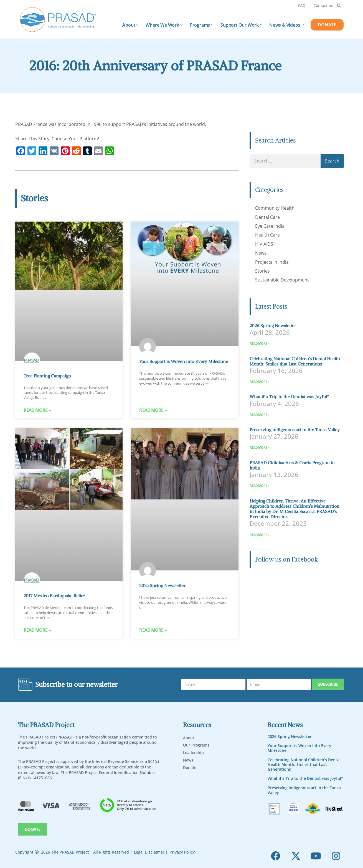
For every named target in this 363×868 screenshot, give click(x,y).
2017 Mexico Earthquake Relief (54, 596)
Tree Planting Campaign (47, 376)
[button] (137, 25)
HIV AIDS (264, 244)
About (189, 738)
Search (332, 161)
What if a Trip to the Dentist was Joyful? (289, 397)
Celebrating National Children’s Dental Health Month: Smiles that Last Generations (295, 361)
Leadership (193, 752)
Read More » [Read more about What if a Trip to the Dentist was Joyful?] (259, 415)
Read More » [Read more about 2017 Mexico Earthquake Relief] (37, 631)
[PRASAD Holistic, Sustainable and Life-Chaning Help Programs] (58, 20)
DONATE (327, 25)
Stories (262, 271)
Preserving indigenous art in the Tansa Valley (295, 430)
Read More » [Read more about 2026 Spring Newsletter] (259, 343)
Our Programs (196, 745)
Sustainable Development (282, 280)
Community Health (275, 208)
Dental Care (267, 217)
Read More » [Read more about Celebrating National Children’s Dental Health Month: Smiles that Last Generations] (259, 382)
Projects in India (272, 262)
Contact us (323, 5)
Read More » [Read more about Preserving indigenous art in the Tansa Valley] (259, 447)
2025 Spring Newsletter (162, 586)
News (261, 253)
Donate (190, 767)
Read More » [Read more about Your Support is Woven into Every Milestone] (153, 411)
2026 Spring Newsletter (273, 326)
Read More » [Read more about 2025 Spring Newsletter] (153, 631)
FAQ (302, 5)
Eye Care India (270, 226)
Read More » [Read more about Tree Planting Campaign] (37, 411)
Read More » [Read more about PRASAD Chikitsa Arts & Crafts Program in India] (259, 486)
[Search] (339, 5)
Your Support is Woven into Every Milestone (184, 361)
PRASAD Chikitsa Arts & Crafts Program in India (292, 465)
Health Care (267, 235)
